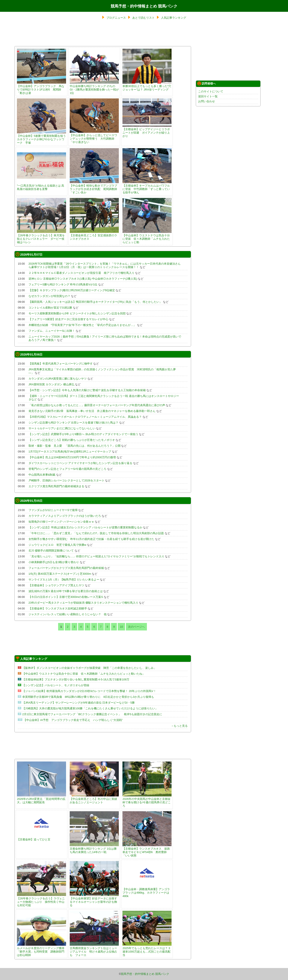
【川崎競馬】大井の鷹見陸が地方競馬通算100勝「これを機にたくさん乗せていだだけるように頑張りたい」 (90, 708)
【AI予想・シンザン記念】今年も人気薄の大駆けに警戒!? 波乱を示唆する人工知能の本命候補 (87, 390)
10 (121, 627)
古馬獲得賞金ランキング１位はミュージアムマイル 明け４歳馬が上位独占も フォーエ (94, 950)
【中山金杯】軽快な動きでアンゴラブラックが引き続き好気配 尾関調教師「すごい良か (94, 187)
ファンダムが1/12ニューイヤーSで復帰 (53, 510)
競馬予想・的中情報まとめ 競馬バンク (144, 6)
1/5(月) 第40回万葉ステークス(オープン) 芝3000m (60, 574)
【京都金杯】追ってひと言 (41, 838)
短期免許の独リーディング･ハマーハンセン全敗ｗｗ (61, 522)
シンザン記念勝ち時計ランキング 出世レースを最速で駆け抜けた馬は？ (74, 423)
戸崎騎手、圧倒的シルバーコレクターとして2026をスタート (66, 480)
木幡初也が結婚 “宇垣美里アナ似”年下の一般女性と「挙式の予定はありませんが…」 (82, 325)
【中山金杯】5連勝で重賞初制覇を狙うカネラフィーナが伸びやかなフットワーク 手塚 (41, 138)
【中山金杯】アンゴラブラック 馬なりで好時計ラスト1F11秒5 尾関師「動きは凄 (41, 88)
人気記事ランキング (174, 18)
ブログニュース (116, 18)
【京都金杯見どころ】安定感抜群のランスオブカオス (94, 235)
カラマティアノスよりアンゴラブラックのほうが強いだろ (65, 516)
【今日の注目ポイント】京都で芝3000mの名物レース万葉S (66, 597)
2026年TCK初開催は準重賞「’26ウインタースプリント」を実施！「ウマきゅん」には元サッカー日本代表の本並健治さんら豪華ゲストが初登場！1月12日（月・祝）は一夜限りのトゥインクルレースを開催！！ (105, 265)
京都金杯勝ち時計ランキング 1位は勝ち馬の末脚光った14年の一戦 (94, 849)
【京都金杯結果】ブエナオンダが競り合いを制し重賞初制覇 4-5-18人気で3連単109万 (76, 679)
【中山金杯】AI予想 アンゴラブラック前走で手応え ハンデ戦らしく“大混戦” (73, 720)
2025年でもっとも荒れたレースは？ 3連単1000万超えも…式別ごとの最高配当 (147, 950)
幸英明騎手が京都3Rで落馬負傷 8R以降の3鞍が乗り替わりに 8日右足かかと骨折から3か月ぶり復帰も (88, 697)
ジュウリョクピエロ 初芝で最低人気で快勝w (57, 545)
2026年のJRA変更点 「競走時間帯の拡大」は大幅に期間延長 (41, 799)
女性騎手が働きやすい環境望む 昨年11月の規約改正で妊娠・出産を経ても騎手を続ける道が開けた (91, 539)
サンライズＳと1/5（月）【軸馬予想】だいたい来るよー (64, 580)
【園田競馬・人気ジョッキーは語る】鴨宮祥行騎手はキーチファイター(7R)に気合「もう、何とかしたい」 (95, 302)
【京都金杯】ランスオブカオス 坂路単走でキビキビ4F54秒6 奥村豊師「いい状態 (147, 850)
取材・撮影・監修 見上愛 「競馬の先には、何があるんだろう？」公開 (75, 446)
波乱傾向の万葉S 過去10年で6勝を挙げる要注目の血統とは (66, 591)
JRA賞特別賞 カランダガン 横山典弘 (51, 384)
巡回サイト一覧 (208, 96)
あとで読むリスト (143, 18)
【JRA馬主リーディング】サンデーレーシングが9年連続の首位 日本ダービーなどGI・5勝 (78, 703)
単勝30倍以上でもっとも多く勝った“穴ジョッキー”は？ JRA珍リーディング (147, 86)
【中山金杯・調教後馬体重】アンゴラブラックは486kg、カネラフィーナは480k (147, 891)
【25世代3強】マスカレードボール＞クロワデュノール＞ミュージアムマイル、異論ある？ (85, 417)
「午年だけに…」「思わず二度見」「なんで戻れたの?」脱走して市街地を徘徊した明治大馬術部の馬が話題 (96, 533)
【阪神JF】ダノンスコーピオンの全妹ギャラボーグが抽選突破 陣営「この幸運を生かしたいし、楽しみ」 (89, 668)
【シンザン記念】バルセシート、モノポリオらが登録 (56, 685)
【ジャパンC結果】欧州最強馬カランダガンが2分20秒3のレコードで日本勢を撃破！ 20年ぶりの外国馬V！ (89, 691)
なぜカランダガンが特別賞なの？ (49, 296)
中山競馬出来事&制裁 (42, 475)
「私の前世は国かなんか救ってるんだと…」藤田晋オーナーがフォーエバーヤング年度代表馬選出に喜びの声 (97, 405)
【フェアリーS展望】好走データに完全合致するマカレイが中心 (69, 319)
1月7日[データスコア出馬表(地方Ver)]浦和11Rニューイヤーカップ (70, 452)
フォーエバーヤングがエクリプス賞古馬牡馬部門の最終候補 (66, 568)
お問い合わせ (207, 101)
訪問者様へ (207, 83)
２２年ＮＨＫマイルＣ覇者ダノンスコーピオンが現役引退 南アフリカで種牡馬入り (81, 273)
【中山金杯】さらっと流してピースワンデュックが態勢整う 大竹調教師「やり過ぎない (94, 137)
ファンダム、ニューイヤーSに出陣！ (52, 331)
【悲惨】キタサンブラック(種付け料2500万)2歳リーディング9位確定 (72, 290)
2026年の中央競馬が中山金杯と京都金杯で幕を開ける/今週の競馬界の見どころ (147, 801)
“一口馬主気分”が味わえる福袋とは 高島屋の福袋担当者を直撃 (41, 186)
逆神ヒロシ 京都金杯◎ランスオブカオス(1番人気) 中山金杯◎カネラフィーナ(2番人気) (83, 279)
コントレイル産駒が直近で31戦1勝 (50, 308)
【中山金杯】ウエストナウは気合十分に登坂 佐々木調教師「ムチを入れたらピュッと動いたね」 (84, 674)
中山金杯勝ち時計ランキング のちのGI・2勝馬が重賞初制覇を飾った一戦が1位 (94, 88)
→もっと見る (179, 726)
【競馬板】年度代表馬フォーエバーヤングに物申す (61, 364)
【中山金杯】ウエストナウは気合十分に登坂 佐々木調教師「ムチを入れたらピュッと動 (147, 237)
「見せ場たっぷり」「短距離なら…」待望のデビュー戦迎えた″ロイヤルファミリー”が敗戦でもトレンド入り (96, 556)
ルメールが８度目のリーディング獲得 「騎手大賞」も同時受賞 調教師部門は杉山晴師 (42, 950)
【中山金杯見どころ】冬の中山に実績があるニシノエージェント (94, 799)
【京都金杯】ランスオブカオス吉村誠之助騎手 (58, 608)
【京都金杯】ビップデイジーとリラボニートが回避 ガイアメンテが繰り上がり (147, 131)
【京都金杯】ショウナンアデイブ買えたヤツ (56, 585)
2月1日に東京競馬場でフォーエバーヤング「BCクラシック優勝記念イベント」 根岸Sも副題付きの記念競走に (92, 714)
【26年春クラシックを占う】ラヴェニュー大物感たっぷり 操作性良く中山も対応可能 (41, 900)
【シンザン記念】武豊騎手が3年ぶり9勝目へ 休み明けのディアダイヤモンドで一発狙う (83, 434)
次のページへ (136, 627)
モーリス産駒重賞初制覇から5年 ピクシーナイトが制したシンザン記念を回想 (77, 313)
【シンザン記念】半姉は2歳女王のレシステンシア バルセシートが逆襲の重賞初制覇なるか (85, 527)
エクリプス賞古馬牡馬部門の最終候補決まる (56, 486)
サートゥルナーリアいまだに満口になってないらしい (62, 428)
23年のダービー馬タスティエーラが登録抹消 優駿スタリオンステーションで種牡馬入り (83, 603)
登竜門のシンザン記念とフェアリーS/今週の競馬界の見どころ (67, 469)
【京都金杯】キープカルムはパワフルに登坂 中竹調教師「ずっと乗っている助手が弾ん (147, 187)
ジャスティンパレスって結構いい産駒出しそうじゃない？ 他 (68, 614)
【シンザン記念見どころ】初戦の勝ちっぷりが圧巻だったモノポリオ (72, 440)
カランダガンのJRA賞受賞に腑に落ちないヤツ (58, 379)
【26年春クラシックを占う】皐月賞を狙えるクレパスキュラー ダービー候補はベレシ (41, 237)
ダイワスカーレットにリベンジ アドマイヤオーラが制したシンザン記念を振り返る (81, 463)
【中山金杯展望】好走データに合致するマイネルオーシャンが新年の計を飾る (94, 900)
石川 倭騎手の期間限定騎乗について (51, 551)
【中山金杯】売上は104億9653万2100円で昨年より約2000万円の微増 (72, 457)
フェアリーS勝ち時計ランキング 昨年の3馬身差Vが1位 (63, 284)
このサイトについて (211, 91)
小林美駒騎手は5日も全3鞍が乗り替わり (54, 562)
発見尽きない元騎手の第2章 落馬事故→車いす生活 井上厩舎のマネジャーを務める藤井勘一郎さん (92, 411)
